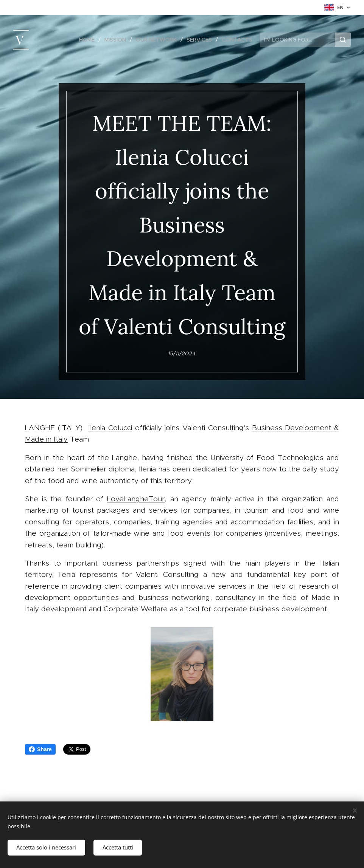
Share (40, 749)
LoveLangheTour (136, 498)
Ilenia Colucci (110, 428)
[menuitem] (89, 40)
